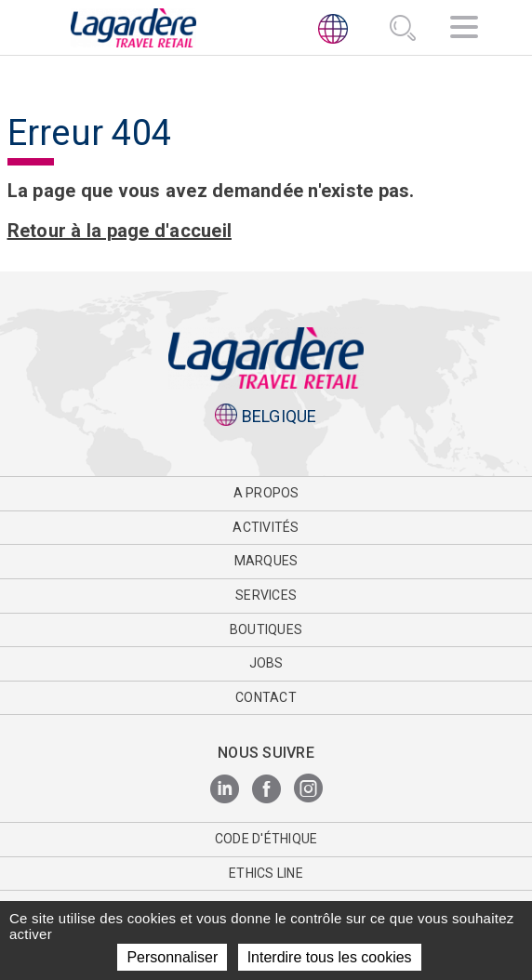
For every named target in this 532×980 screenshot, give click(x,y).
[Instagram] (308, 790)
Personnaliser (172, 957)
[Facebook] (266, 790)
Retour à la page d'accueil (120, 231)
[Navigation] (464, 30)
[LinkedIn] (225, 790)
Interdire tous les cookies (330, 957)
